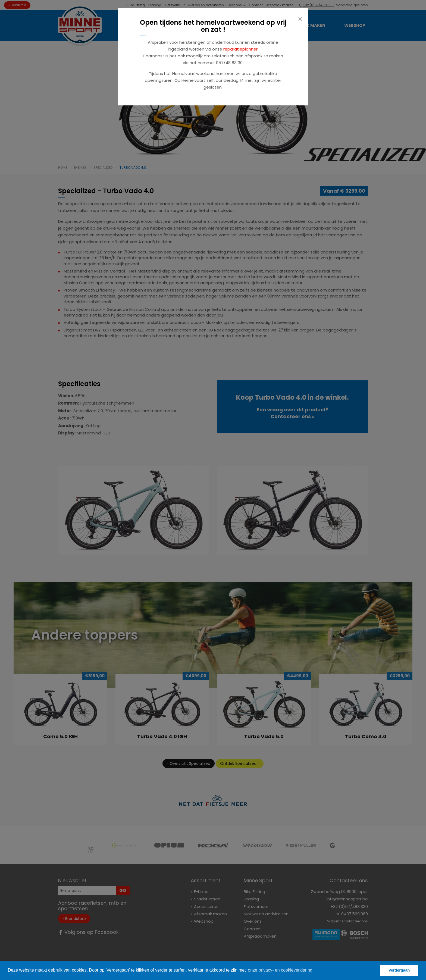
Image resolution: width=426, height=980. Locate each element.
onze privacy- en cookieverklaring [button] (280, 970)
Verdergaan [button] (399, 970)
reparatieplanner (240, 49)
